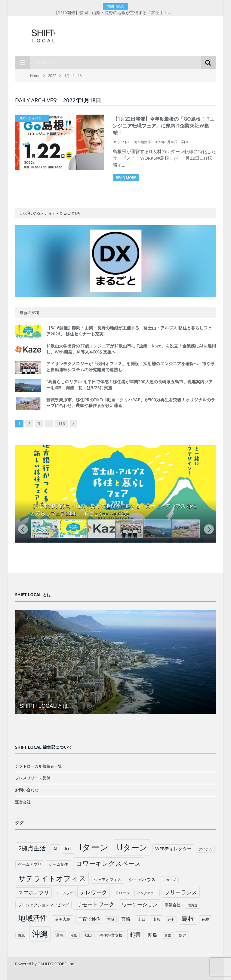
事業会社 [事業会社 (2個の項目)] (173, 905)
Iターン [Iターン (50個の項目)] (94, 847)
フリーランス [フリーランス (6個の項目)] (181, 892)
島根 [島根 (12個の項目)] (188, 918)
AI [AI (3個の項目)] (55, 849)
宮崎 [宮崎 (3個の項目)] (126, 919)
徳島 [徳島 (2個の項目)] (206, 919)
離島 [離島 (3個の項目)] (153, 935)
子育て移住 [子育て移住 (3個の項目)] (89, 919)
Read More (126, 178)
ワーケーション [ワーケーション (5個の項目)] (140, 904)
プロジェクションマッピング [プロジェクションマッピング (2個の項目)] (43, 905)
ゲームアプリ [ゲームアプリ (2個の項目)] (30, 864)
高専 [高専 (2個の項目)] (182, 935)
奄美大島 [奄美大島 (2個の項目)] (63, 919)
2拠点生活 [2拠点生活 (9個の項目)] (32, 848)
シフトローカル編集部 (134, 142)
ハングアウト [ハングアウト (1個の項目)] (147, 893)
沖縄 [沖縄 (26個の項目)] (40, 934)
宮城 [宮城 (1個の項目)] (111, 920)
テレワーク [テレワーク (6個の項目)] (94, 892)
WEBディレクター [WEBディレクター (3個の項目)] (173, 849)
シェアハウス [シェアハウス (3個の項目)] (142, 879)
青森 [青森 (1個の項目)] (168, 935)
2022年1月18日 (166, 142)
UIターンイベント (32, 118)
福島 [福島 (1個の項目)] (74, 935)
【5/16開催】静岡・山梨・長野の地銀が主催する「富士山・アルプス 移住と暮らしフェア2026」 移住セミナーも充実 (115, 13)
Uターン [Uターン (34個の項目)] (132, 847)
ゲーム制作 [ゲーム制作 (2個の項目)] (59, 864)
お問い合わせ (27, 790)
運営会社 (23, 802)
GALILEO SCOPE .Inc (56, 964)
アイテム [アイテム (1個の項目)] (205, 849)
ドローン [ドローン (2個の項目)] (122, 893)
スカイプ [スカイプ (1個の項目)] (169, 880)
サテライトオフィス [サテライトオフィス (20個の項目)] (52, 878)
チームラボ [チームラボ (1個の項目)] (65, 893)
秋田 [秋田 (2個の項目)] (88, 935)
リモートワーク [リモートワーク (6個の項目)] (95, 904)
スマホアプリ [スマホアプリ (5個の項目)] (34, 892)
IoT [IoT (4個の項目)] (68, 849)
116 (61, 424)
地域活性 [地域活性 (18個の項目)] (33, 918)
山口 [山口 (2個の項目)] (142, 919)
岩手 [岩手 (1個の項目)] (171, 920)
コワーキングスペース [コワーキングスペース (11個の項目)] (109, 863)
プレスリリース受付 (33, 778)
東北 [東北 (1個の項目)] (21, 935)
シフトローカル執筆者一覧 (38, 766)
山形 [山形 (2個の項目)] (156, 919)
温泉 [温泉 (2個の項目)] (59, 935)
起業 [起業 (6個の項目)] (135, 935)
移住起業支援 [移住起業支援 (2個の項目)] (111, 935)
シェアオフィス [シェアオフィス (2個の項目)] (108, 880)
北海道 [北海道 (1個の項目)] (193, 905)
